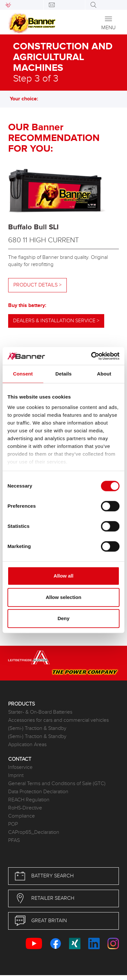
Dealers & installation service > (56, 321)
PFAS (14, 840)
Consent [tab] (23, 374)
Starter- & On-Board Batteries (40, 712)
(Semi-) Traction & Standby (37, 728)
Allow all (64, 576)
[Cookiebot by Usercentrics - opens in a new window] (91, 356)
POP (13, 824)
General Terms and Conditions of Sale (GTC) (57, 784)
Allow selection (63, 597)
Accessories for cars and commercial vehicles (58, 720)
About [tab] (104, 374)
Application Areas (27, 745)
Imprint (16, 776)
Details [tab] (63, 374)
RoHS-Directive (25, 808)
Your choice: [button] (27, 99)
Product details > (37, 285)
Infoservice (20, 767)
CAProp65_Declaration (34, 832)
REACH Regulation (29, 800)
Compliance (21, 816)
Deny (64, 618)
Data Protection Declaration (38, 792)
